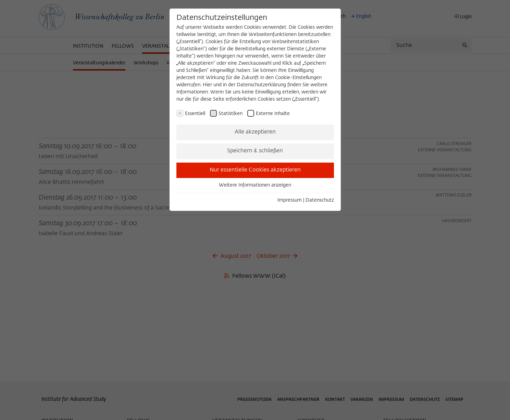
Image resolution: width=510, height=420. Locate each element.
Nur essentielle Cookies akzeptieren (255, 170)
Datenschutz (320, 200)
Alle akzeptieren (255, 132)
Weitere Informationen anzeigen (255, 185)
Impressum (290, 200)
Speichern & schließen (255, 151)
